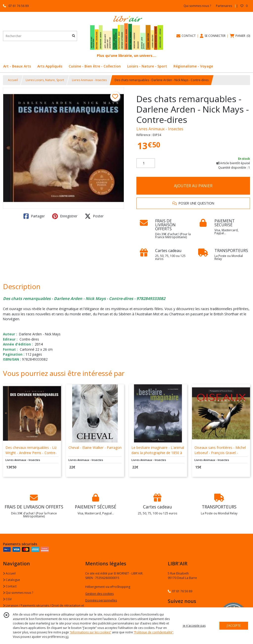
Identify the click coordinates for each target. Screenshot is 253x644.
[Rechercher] (74, 36)
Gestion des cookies (99, 594)
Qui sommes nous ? (18, 593)
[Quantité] (146, 163)
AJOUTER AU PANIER (193, 186)
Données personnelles (101, 600)
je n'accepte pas (194, 626)
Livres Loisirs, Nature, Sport (45, 80)
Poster (94, 216)
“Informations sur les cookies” (90, 632)
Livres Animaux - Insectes (89, 80)
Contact (10, 586)
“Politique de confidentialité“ (153, 632)
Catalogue (11, 580)
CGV (7, 599)
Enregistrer (65, 216)
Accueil (13, 80)
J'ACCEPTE (234, 626)
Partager (34, 216)
